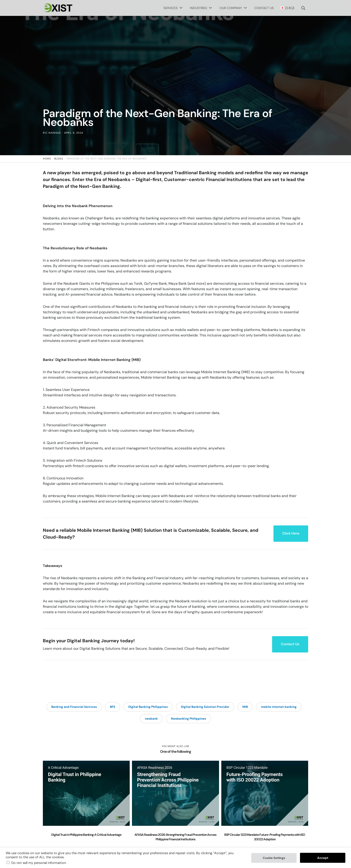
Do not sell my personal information (39, 863)
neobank (176, 720)
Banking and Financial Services (92, 707)
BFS (134, 707)
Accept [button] (323, 858)
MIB (278, 707)
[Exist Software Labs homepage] (58, 8)
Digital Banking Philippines (172, 707)
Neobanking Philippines (216, 720)
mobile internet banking (136, 720)
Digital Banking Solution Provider (235, 707)
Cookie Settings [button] (274, 858)
